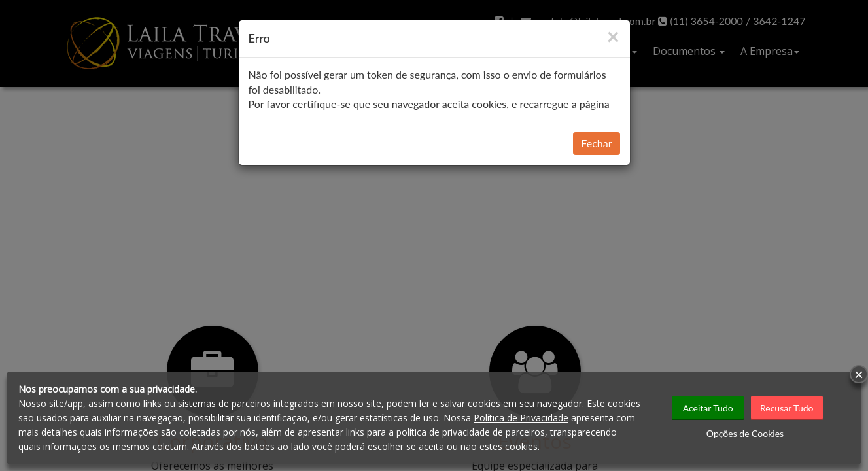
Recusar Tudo (788, 407)
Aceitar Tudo (708, 407)
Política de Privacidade (521, 418)
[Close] (613, 36)
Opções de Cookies (745, 433)
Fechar (596, 143)
